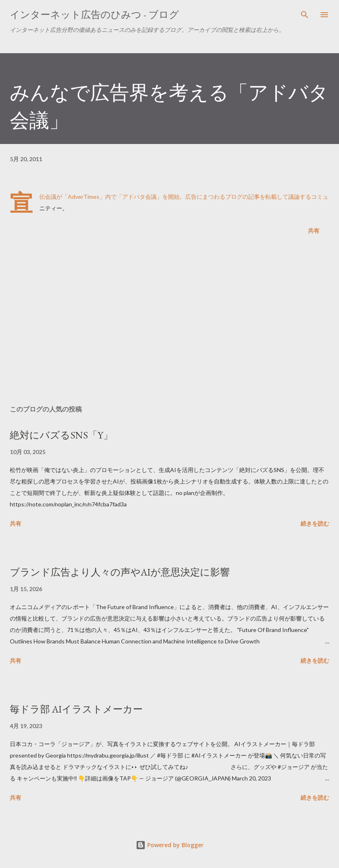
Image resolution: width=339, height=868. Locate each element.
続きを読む (315, 523)
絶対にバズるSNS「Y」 (61, 435)
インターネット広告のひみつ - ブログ (94, 15)
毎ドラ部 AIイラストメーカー (76, 709)
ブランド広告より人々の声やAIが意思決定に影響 (120, 572)
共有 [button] (314, 230)
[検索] (305, 15)
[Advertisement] (169, 322)
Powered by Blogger (170, 845)
